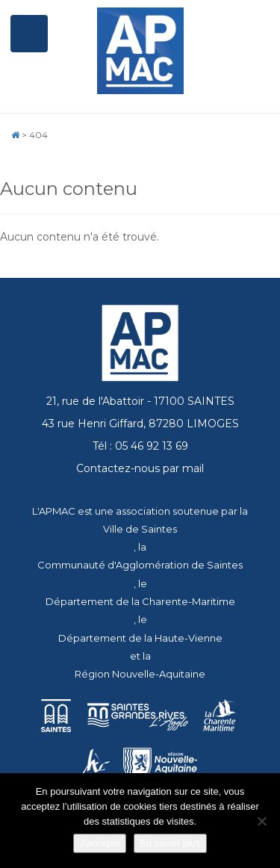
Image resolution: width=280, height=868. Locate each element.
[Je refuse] (261, 821)
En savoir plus (170, 843)
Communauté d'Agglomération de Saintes (140, 565)
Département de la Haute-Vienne (140, 638)
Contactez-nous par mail (140, 468)
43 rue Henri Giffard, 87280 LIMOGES (140, 424)
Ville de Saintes (140, 529)
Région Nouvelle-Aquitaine (140, 674)
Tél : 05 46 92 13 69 (140, 446)
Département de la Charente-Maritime (140, 601)
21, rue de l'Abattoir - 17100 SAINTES (140, 401)
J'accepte (100, 843)
